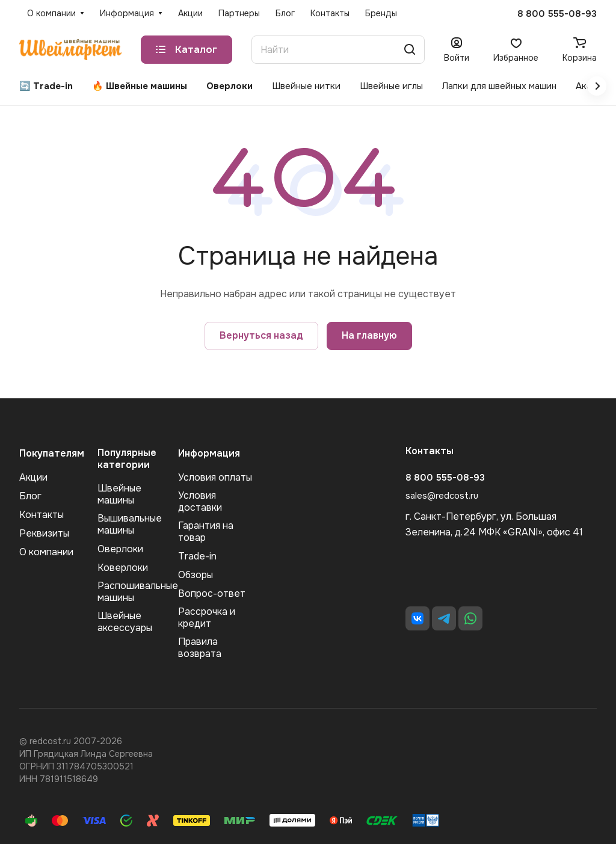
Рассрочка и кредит (207, 618)
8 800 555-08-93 (557, 14)
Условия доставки (200, 501)
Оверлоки (120, 549)
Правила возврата (200, 648)
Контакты (42, 515)
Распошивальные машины (138, 592)
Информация (209, 453)
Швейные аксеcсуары (125, 622)
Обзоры (196, 575)
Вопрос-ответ (212, 593)
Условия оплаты (215, 477)
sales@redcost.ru (442, 496)
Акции (33, 477)
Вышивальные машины (130, 524)
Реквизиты (44, 533)
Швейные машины (119, 494)
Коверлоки (123, 568)
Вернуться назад (261, 335)
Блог (30, 496)
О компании (46, 552)
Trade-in (197, 556)
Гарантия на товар (206, 531)
